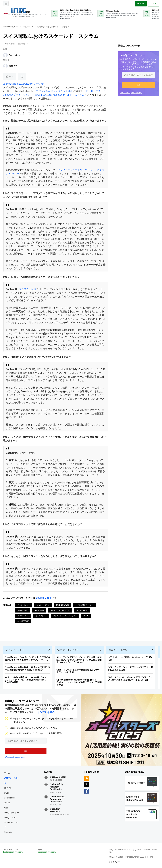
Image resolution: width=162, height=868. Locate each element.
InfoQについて (10, 817)
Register (141, 4)
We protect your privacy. (131, 93)
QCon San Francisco (55, 810)
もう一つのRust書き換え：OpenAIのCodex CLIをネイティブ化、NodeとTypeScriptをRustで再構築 (26, 680)
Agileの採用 (39, 610)
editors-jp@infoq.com (47, 852)
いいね (12, 76)
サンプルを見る (127, 69)
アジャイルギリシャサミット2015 (55, 91)
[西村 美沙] (5, 66)
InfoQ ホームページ (11, 27)
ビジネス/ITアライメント (84, 605)
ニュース (27, 27)
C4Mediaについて (11, 825)
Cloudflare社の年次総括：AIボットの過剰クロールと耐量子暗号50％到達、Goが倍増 (27, 668)
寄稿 (6, 808)
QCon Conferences (10, 795)
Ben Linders (14, 55)
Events (7, 803)
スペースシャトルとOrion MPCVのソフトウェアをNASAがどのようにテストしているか (130, 678)
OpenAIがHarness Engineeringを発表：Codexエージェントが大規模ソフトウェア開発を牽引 (79, 682)
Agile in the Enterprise (60, 610)
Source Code (43, 598)
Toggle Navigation (6, 4)
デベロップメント (24, 605)
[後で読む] (22, 76)
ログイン (8, 788)
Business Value (62, 605)
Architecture (23, 621)
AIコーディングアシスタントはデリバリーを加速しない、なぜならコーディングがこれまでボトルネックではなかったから (79, 660)
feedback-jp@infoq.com (13, 852)
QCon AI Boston (58, 777)
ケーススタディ (41, 616)
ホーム (7, 773)
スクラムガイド (28, 289)
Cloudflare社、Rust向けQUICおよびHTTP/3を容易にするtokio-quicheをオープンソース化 (28, 658)
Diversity (8, 832)
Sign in (154, 4)
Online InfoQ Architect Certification (56, 787)
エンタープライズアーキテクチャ (65, 616)
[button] (138, 85)
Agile (86, 616)
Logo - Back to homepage (23, 11)
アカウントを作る (11, 780)
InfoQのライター (11, 813)
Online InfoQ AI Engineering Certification (57, 799)
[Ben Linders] (5, 55)
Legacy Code (23, 610)
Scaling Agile (23, 616)
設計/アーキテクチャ (68, 650)
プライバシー (114, 862)
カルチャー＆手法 (43, 605)
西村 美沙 (13, 66)
